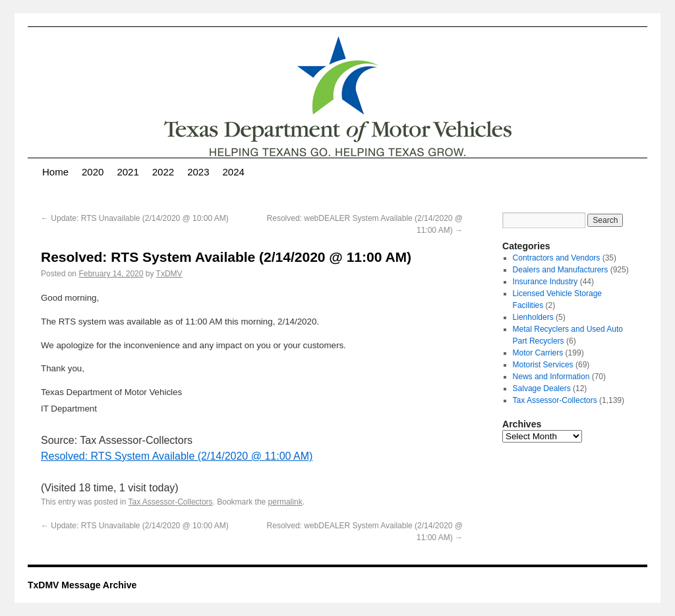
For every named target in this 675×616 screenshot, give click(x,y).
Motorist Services (543, 365)
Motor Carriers (538, 353)
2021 (128, 172)
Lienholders (533, 317)
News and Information (551, 377)
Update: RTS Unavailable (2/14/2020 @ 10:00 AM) (135, 218)
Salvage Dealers (542, 388)
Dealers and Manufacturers (561, 270)
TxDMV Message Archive (82, 585)
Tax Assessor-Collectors (171, 502)
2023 (198, 172)
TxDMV (169, 274)
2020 (93, 172)
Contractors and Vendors (557, 258)
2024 (234, 172)
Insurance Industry (545, 282)
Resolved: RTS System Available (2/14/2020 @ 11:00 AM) (177, 456)
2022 (163, 172)
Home (55, 172)
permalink (285, 502)
